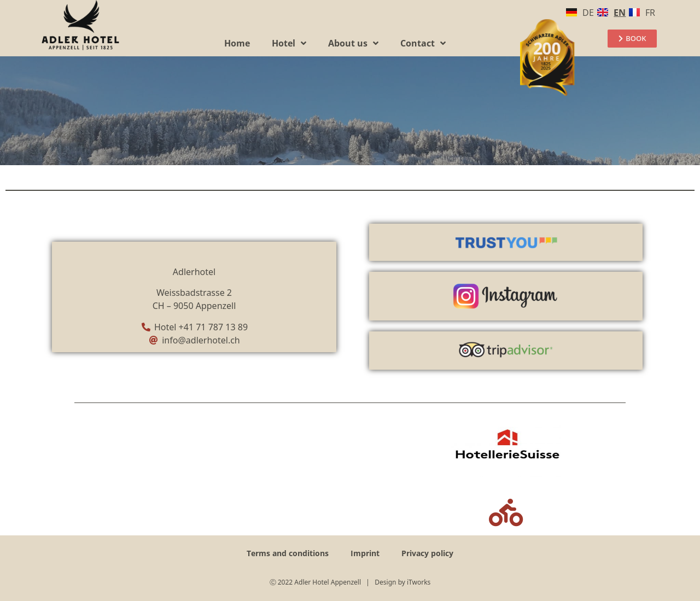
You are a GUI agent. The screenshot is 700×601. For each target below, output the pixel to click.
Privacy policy (427, 553)
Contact (423, 43)
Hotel (289, 43)
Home (237, 43)
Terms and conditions (288, 553)
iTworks (419, 582)
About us (353, 43)
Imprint (365, 553)
